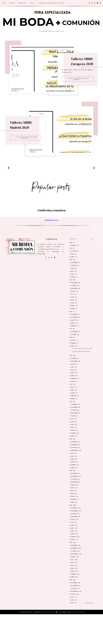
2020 (72, 373)
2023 (72, 316)
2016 (72, 475)
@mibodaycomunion (51, 256)
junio (74, 304)
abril (74, 310)
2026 (72, 278)
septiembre (76, 324)
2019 (72, 391)
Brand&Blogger (65, 642)
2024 (72, 296)
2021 (72, 365)
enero (74, 293)
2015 (72, 506)
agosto (74, 327)
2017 (72, 437)
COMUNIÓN (22, 3)
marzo (74, 342)
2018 (72, 420)
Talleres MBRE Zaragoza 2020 (89, 69)
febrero (75, 281)
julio (74, 330)
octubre (75, 287)
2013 (73, 578)
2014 (73, 541)
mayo (74, 290)
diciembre (75, 350)
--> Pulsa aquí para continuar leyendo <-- (85, 86)
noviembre (76, 298)
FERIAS (32, 3)
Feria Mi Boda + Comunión (32, 642)
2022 (72, 347)
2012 (72, 616)
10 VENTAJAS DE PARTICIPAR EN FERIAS (50, 3)
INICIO (4, 3)
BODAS (12, 3)
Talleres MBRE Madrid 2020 (14, 147)
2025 (72, 284)
